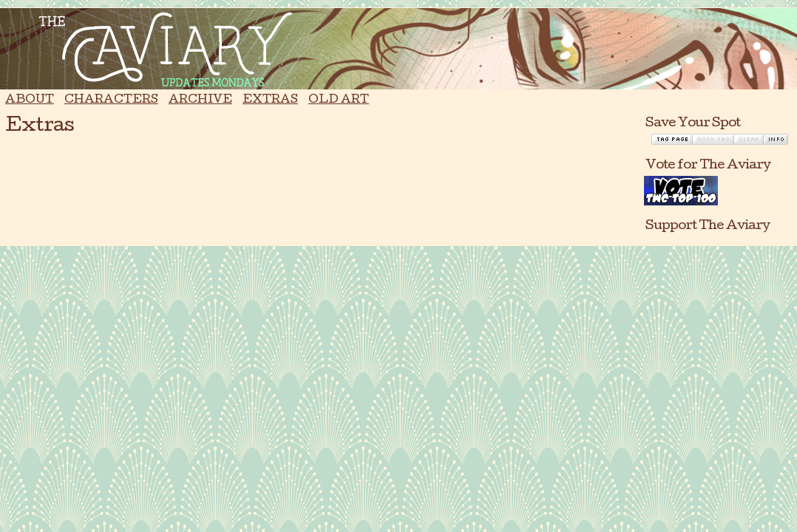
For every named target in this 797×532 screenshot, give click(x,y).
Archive (200, 100)
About (30, 100)
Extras (270, 100)
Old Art (339, 100)
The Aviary (398, 49)
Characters (111, 100)
